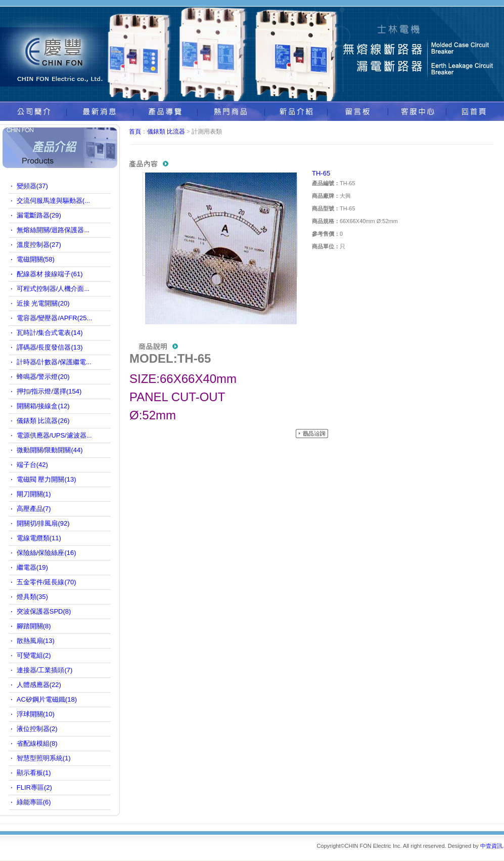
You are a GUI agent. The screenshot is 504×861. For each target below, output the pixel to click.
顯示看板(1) (34, 773)
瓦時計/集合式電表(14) (50, 333)
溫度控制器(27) (39, 245)
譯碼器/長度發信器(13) (50, 347)
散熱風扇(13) (36, 641)
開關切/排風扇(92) (43, 523)
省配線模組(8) (37, 743)
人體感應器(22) (39, 685)
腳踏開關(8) (34, 626)
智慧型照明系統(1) (44, 758)
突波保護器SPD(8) (44, 611)
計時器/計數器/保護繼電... (54, 362)
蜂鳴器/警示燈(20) (43, 377)
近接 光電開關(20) (43, 303)
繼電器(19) (32, 567)
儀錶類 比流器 (166, 132)
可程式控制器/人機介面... (53, 289)
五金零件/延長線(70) (47, 582)
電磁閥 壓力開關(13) (47, 479)
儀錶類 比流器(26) (43, 421)
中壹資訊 (491, 846)
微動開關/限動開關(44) (50, 450)
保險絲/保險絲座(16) (47, 553)
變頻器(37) (32, 186)
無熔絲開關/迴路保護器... (53, 230)
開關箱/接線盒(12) (43, 406)
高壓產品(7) (34, 509)
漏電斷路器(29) (39, 215)
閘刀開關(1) (34, 494)
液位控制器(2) (37, 729)
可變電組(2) (34, 655)
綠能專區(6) (34, 802)
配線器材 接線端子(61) (50, 274)
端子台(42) (32, 465)
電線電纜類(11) (39, 538)
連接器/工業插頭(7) (45, 670)
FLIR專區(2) (34, 787)
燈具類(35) (32, 597)
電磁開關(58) (36, 259)
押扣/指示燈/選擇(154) (49, 391)
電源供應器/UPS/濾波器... (54, 435)
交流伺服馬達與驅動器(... (53, 201)
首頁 (135, 132)
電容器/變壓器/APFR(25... (55, 318)
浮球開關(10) (36, 714)
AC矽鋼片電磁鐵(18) (47, 699)
